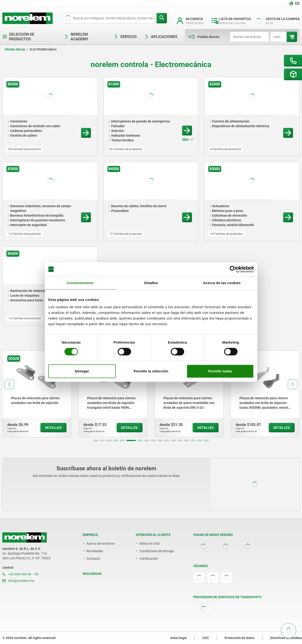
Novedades (95, 551)
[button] (96, 440)
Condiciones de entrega (157, 551)
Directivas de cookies (286, 638)
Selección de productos (18, 37)
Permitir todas (220, 371)
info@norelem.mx (18, 581)
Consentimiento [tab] (80, 283)
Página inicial (15, 50)
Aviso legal (179, 638)
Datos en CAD (150, 543)
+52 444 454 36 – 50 (20, 574)
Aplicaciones (161, 37)
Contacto (93, 559)
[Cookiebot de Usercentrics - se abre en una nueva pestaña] (233, 269)
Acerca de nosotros (101, 543)
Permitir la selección (151, 371)
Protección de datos (240, 638)
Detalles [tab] (151, 283)
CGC (206, 638)
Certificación (149, 559)
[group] (37, 394)
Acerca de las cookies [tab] (222, 283)
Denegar (82, 371)
